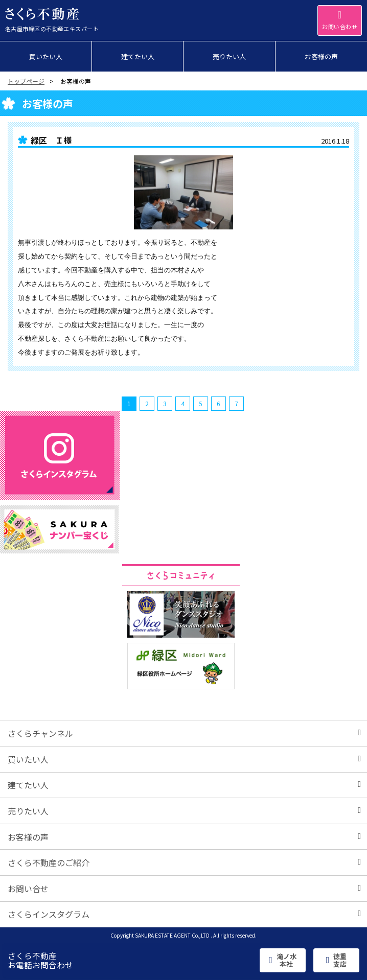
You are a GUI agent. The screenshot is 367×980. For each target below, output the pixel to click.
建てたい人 (184, 785)
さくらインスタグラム (184, 914)
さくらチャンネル (184, 733)
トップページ (26, 81)
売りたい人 (184, 811)
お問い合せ (184, 889)
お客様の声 (184, 837)
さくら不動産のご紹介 (184, 862)
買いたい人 (184, 759)
